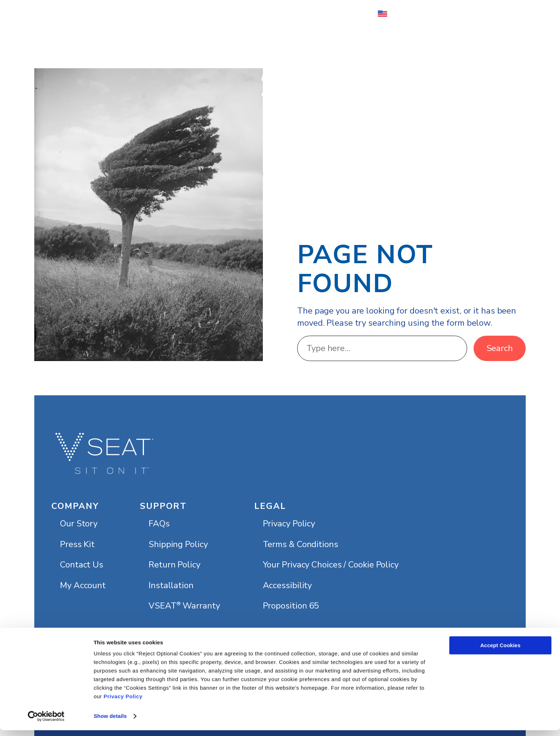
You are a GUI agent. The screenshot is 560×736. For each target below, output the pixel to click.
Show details (110, 722)
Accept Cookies (501, 651)
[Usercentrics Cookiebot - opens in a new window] (46, 722)
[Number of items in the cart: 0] (499, 14)
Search (500, 348)
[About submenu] (227, 14)
